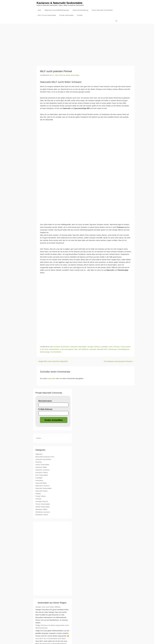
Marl (76, 350)
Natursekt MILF (102, 350)
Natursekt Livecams (43, 486)
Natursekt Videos (42, 491)
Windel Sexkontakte (43, 507)
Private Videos (41, 496)
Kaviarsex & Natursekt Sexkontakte (60, 3)
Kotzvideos (39, 481)
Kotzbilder (39, 478)
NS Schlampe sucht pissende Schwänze (119, 362)
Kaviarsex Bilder (41, 467)
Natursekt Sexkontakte (78, 347)
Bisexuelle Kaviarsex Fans (45, 457)
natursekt (93, 350)
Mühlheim (85, 350)
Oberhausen (113, 350)
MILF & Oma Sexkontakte (47, 15)
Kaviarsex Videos (42, 473)
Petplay (38, 494)
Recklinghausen (124, 350)
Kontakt (80, 15)
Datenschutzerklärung (80, 10)
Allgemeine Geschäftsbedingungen (57, 10)
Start (39, 10)
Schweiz (38, 499)
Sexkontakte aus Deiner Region (52, 603)
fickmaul (116, 347)
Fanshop (39, 462)
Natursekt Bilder (41, 483)
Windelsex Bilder (41, 510)
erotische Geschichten (62, 347)
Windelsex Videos (42, 515)
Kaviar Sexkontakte (42, 465)
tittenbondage (45, 352)
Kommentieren (56, 352)
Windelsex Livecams (43, 512)
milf (80, 350)
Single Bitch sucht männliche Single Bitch (52, 362)
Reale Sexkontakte (73, 75)
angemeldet (51, 379)
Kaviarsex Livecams (43, 470)
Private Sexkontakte (67, 15)
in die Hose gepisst (67, 350)
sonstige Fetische (94, 347)
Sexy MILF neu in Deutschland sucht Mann (51, 639)
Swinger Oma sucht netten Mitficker (48, 607)
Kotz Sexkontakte (42, 475)
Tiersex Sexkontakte (43, 504)
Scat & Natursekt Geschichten (102, 10)
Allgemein (39, 454)
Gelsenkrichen (54, 350)
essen (111, 347)
